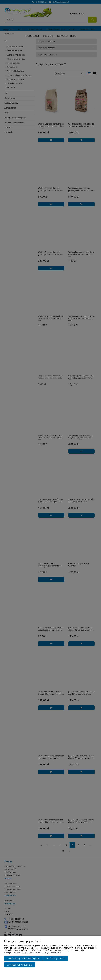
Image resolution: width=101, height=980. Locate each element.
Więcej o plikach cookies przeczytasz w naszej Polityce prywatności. (33, 954)
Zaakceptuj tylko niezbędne (23, 960)
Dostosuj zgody (56, 960)
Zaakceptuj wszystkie (20, 965)
